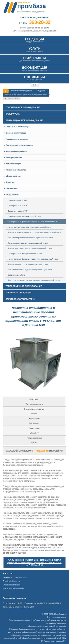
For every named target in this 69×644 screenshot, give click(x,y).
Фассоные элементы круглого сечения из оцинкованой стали (33, 280)
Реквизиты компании (12, 585)
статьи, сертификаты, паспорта (34, 69)
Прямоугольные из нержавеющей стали (24, 254)
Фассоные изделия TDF (17, 211)
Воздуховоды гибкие (16, 275)
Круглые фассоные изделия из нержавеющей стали (29, 270)
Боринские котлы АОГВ (35, 603)
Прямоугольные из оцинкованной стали (24, 216)
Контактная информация (13, 588)
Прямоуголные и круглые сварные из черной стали (29, 227)
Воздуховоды (42, 91)
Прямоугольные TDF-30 (17, 206)
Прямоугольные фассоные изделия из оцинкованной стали (26, 95)
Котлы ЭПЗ (29, 607)
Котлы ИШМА (53, 603)
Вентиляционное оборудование (21, 91)
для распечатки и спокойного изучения (34, 59)
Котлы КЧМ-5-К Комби (12, 607)
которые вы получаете (34, 50)
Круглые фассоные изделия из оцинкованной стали (29, 248)
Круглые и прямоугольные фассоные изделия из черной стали (34, 232)
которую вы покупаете (34, 40)
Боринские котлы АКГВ (13, 603)
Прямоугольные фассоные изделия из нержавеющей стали (33, 259)
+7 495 (34, 23)
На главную (6, 91)
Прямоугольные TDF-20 (17, 200)
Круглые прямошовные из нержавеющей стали (27, 264)
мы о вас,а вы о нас (34, 78)
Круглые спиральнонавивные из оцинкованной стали (30, 238)
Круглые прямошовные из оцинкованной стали (27, 243)
